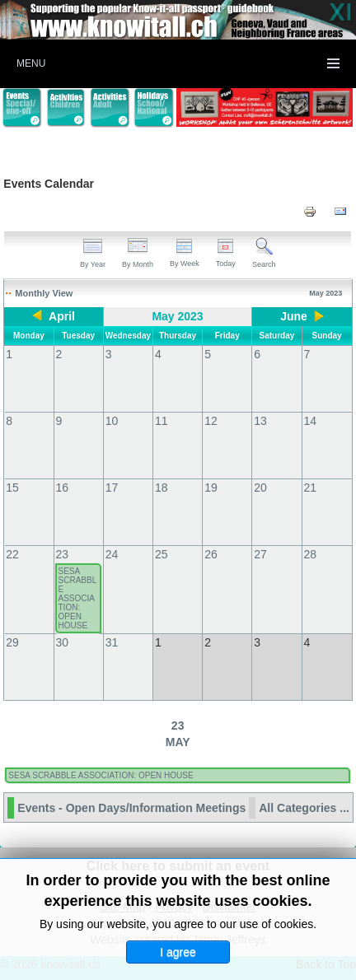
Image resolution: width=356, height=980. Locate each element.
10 (112, 421)
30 (63, 642)
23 (63, 554)
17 (112, 488)
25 (162, 554)
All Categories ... (304, 808)
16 (63, 488)
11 (162, 421)
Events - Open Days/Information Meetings (131, 808)
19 (211, 488)
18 (162, 488)
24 (112, 554)
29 (12, 642)
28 (311, 554)
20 (260, 488)
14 (311, 421)
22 (12, 554)
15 (12, 488)
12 (211, 421)
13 (260, 421)
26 (211, 554)
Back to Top (326, 964)
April (62, 316)
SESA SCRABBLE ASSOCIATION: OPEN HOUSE (78, 598)
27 (260, 554)
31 (112, 642)
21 (311, 488)
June (294, 316)
